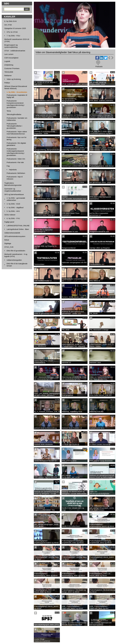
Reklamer (8, 75)
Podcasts (99, 66)
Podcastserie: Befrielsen (16, 173)
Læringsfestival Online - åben (18, 229)
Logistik (7, 61)
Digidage (8, 243)
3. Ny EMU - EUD (13, 204)
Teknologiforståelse (14, 114)
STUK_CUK (9, 247)
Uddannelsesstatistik (12, 233)
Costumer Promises (12, 68)
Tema (9, 111)
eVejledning (9, 65)
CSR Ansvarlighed (11, 58)
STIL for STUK (12, 32)
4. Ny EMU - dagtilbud (15, 207)
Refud (7, 240)
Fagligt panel (9, 222)
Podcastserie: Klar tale (15, 162)
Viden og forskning (14, 79)
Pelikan (7, 83)
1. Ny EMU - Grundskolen (17, 92)
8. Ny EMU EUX (11, 21)
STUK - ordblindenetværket (15, 51)
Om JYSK (8, 25)
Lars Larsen (9, 54)
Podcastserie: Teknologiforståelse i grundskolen (14, 126)
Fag (8, 166)
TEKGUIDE (9, 72)
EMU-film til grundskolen (16, 251)
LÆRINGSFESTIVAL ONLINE (18, 226)
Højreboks (13, 170)
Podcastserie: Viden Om (16, 159)
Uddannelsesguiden (14, 260)
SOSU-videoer (10, 215)
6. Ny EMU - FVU (13, 218)
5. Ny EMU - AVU (13, 211)
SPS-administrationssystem (15, 236)
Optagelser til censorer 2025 (15, 28)
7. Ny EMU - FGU (13, 36)
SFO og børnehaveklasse (14, 194)
